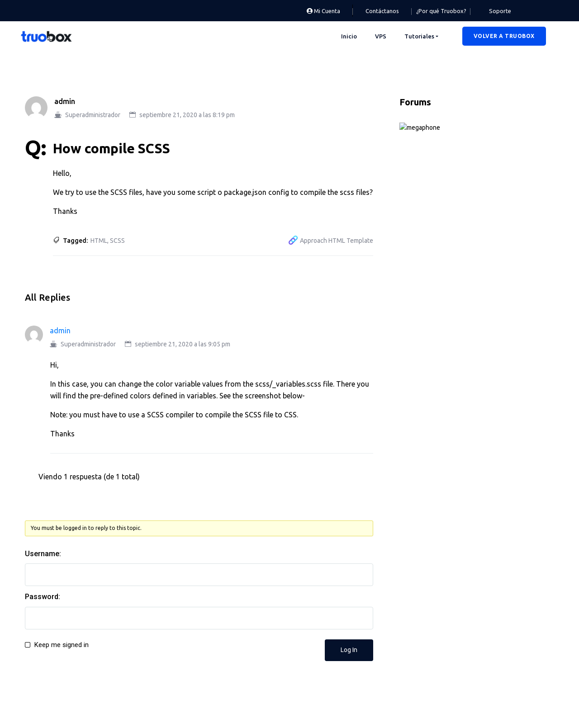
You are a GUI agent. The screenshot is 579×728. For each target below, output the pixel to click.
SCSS (117, 241)
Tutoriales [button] (419, 36)
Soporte (500, 11)
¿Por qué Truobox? (441, 11)
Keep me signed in (62, 645)
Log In (349, 650)
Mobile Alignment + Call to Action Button (470, 524)
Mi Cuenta (323, 11)
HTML (99, 241)
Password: (43, 597)
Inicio (349, 36)
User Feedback (436, 333)
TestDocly (427, 430)
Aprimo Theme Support (451, 174)
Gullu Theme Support (447, 242)
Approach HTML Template (337, 241)
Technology (432, 310)
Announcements (439, 128)
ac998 (422, 399)
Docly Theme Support (448, 219)
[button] (504, 36)
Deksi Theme (434, 197)
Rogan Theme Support (443, 288)
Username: (43, 554)
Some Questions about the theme (460, 461)
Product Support (440, 265)
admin (65, 101)
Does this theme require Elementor (462, 493)
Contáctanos (382, 11)
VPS (381, 36)
